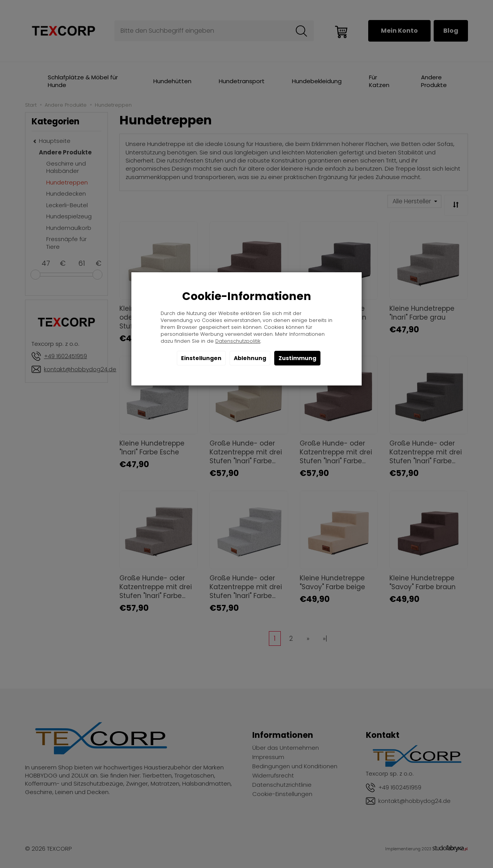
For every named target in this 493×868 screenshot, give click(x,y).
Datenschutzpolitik (238, 341)
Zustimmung (297, 358)
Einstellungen (201, 358)
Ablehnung (250, 358)
